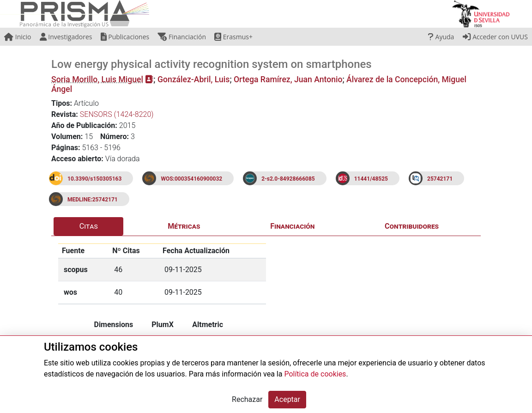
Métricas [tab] (184, 226)
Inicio (18, 37)
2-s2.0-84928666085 (288, 179)
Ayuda (441, 37)
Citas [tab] (89, 226)
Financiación (182, 37)
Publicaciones (125, 37)
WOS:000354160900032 (191, 179)
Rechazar (247, 399)
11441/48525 (371, 179)
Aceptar (287, 399)
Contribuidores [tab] (412, 226)
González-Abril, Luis (193, 79)
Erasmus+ (233, 37)
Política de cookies (315, 374)
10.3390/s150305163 (94, 179)
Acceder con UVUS (495, 37)
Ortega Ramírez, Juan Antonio (288, 79)
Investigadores (66, 37)
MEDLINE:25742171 (93, 200)
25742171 (440, 179)
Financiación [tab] (292, 226)
